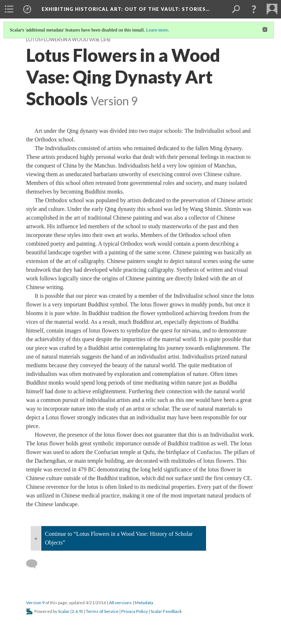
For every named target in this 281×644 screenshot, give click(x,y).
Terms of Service (102, 611)
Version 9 (35, 603)
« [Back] (36, 538)
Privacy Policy (135, 611)
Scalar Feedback (166, 611)
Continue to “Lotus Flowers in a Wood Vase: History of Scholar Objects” (119, 538)
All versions (120, 603)
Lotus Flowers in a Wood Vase (63, 40)
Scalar (64, 611)
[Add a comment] (35, 564)
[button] (254, 9)
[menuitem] (9, 9)
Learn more (157, 30)
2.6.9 (77, 611)
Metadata (144, 603)
